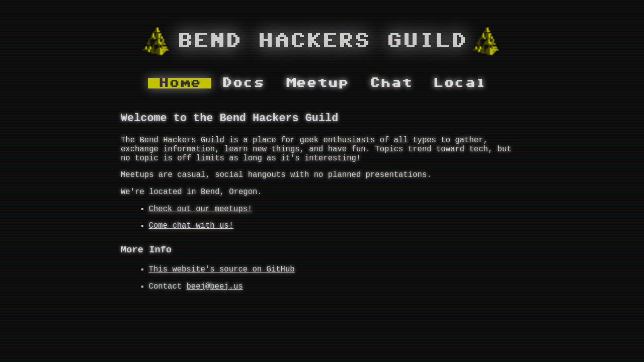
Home (180, 83)
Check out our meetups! (201, 222)
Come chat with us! (191, 241)
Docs (243, 83)
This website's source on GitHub (222, 288)
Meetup (317, 83)
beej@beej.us (214, 307)
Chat (391, 83)
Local (460, 83)
